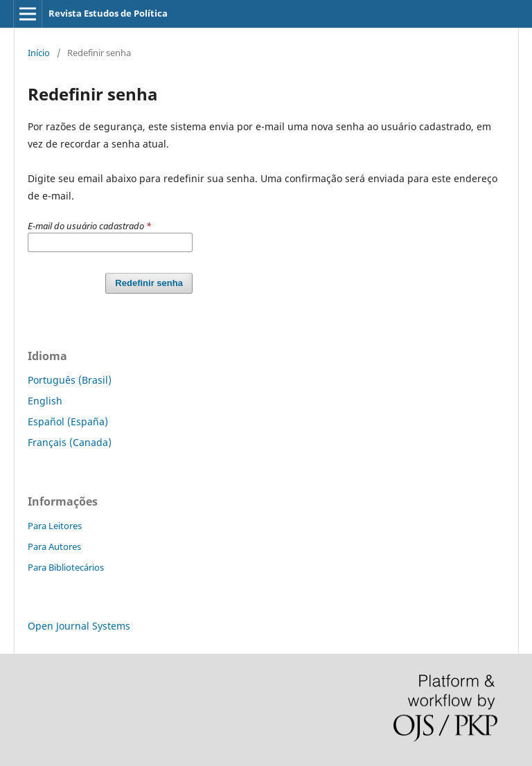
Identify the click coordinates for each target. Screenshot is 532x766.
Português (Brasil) (70, 380)
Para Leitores (55, 526)
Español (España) (68, 421)
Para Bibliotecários (66, 567)
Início (39, 53)
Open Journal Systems (79, 626)
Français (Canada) (70, 442)
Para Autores (54, 546)
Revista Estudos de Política (108, 13)
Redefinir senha (149, 283)
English (45, 401)
